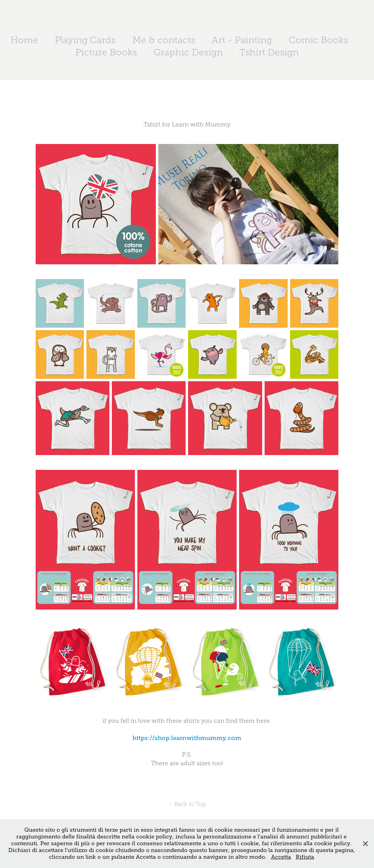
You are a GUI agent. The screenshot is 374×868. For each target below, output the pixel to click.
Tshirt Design (269, 52)
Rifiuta (305, 857)
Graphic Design (188, 52)
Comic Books (318, 40)
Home (24, 40)
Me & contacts (164, 40)
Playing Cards (85, 40)
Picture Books (106, 52)
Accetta (281, 857)
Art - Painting (242, 40)
